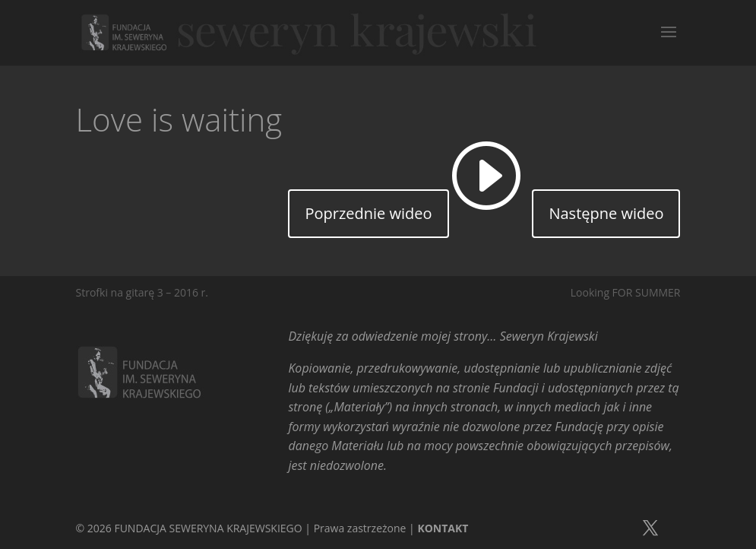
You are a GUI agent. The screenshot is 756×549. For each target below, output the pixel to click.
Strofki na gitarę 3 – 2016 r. (142, 292)
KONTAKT (443, 528)
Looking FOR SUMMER (626, 292)
